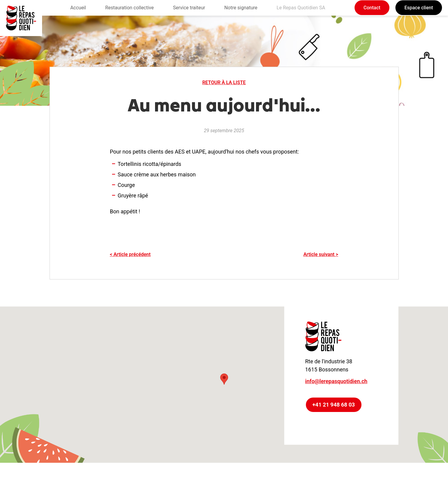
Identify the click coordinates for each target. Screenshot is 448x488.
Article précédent (130, 254)
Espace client (419, 8)
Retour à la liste (224, 82)
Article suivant (321, 254)
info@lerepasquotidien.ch (336, 381)
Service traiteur (189, 8)
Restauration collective (130, 8)
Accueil (78, 8)
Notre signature (241, 8)
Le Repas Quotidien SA (301, 8)
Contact (372, 8)
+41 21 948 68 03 (334, 405)
